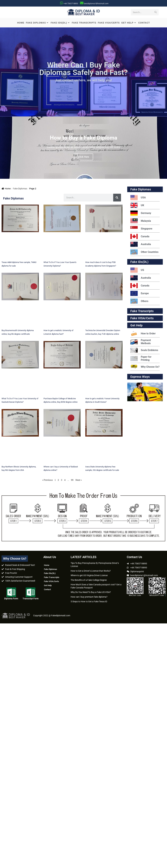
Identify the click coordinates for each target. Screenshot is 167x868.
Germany (141, 214)
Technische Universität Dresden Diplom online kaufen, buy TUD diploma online (103, 334)
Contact (47, 590)
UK (137, 206)
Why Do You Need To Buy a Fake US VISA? (91, 593)
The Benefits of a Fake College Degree (89, 580)
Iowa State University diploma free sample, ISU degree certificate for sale (104, 470)
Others (139, 302)
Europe (140, 294)
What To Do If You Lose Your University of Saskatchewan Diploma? (17, 402)
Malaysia (141, 221)
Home (6, 189)
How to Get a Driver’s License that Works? (91, 571)
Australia (141, 245)
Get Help (48, 586)
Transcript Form (31, 599)
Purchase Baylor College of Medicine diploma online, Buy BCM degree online (60, 402)
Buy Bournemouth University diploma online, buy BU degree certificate (18, 334)
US (137, 271)
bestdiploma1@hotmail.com (96, 4)
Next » (79, 480)
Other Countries (144, 253)
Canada (140, 237)
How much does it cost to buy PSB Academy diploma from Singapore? (102, 266)
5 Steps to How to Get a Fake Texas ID (89, 602)
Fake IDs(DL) (139, 262)
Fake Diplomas (141, 190)
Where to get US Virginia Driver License (89, 576)
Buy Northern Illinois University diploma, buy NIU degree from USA (18, 470)
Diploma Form (11, 599)
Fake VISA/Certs (142, 319)
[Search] (117, 198)
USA (138, 198)
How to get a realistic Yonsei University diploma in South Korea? (101, 402)
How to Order (143, 334)
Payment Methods (141, 342)
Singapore (141, 229)
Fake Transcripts (142, 312)
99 (72, 480)
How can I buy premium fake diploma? (89, 597)
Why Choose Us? (145, 367)
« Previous (47, 480)
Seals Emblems (144, 351)
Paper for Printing (141, 359)
